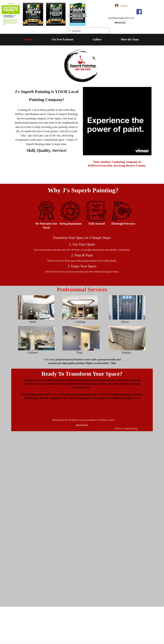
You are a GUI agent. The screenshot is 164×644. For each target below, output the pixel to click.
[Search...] (88, 31)
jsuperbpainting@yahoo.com (121, 18)
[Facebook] (139, 12)
